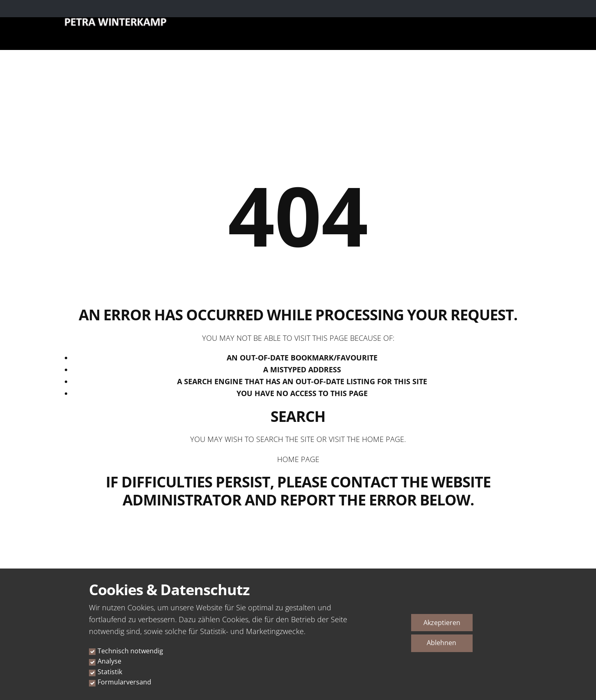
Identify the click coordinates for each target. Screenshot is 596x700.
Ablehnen (441, 643)
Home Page (298, 459)
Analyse (109, 661)
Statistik (110, 672)
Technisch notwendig (130, 651)
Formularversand (124, 682)
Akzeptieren (442, 623)
